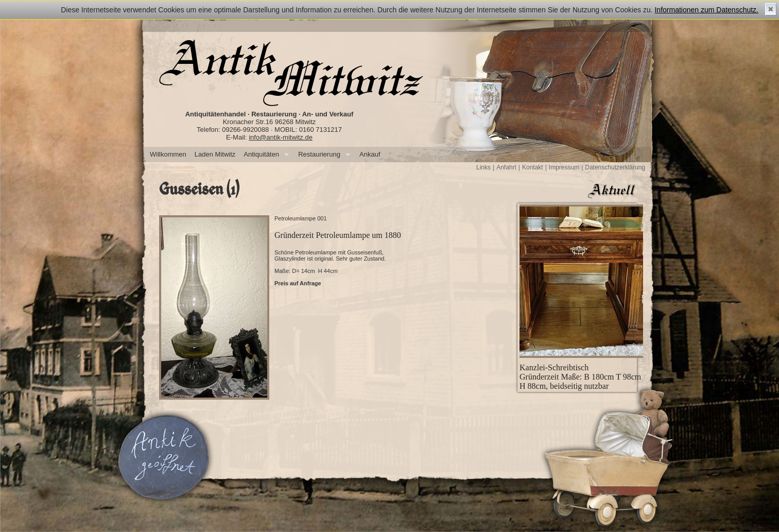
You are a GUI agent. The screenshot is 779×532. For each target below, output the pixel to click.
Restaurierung (322, 155)
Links (483, 167)
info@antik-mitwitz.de (281, 137)
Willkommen (168, 154)
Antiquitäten (264, 155)
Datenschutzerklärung (615, 167)
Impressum (564, 167)
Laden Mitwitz (215, 154)
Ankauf (370, 154)
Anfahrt (506, 167)
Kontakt (533, 167)
